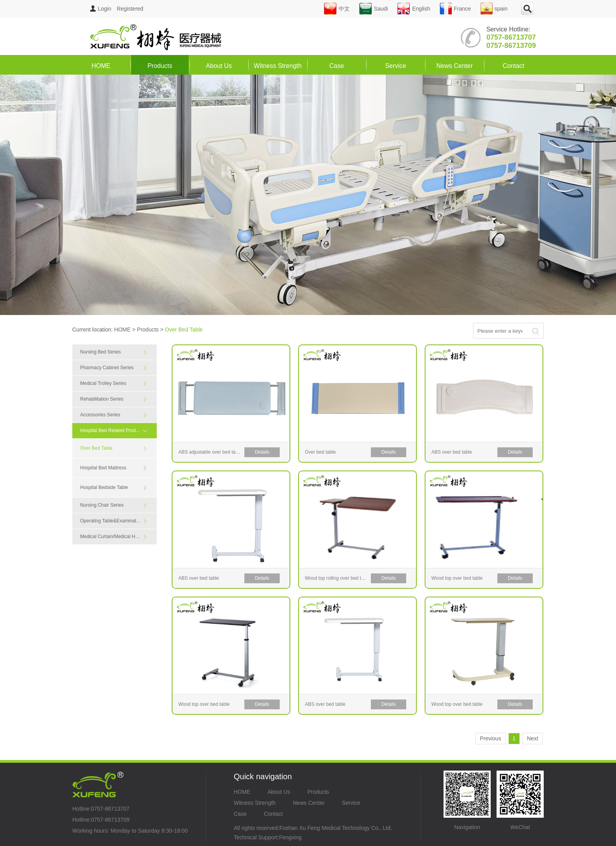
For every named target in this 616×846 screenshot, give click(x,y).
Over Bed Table (114, 448)
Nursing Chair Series (114, 505)
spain (494, 9)
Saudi (374, 9)
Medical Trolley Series (114, 384)
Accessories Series (114, 415)
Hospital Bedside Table (114, 488)
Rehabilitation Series (114, 399)
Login (101, 9)
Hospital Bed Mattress (114, 468)
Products (160, 66)
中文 (337, 9)
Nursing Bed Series (114, 352)
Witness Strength (278, 66)
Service (395, 66)
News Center (455, 66)
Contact (513, 66)
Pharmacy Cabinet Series (114, 368)
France (455, 9)
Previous (490, 738)
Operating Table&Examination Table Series (118, 521)
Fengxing (290, 837)
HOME (101, 66)
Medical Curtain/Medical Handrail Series (118, 537)
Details (262, 452)
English (414, 9)
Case (336, 66)
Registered (130, 9)
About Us (219, 66)
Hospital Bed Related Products (115, 430)
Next (533, 738)
